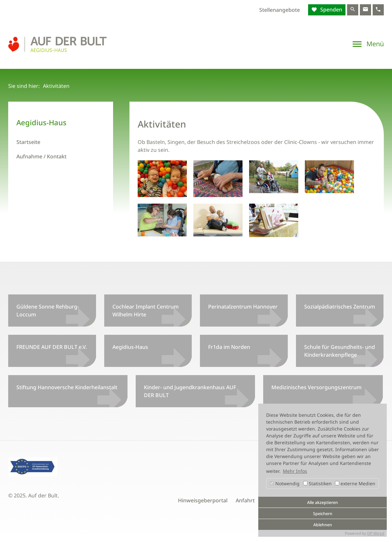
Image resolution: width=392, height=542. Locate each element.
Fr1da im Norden (229, 347)
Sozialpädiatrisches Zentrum (340, 307)
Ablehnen (323, 525)
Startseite (28, 142)
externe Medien (355, 483)
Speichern (323, 514)
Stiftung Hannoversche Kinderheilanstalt (67, 387)
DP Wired (376, 533)
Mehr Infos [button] (295, 471)
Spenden (331, 10)
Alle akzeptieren (323, 502)
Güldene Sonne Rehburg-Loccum (48, 311)
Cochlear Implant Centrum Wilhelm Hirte (146, 311)
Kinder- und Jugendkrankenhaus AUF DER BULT (190, 391)
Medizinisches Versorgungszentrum (316, 387)
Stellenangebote (280, 10)
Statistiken (317, 483)
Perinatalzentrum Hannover (243, 307)
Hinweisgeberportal (203, 500)
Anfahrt (245, 500)
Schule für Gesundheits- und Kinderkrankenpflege (340, 351)
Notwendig (285, 483)
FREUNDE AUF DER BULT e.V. (52, 347)
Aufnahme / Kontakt (41, 156)
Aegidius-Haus (130, 347)
